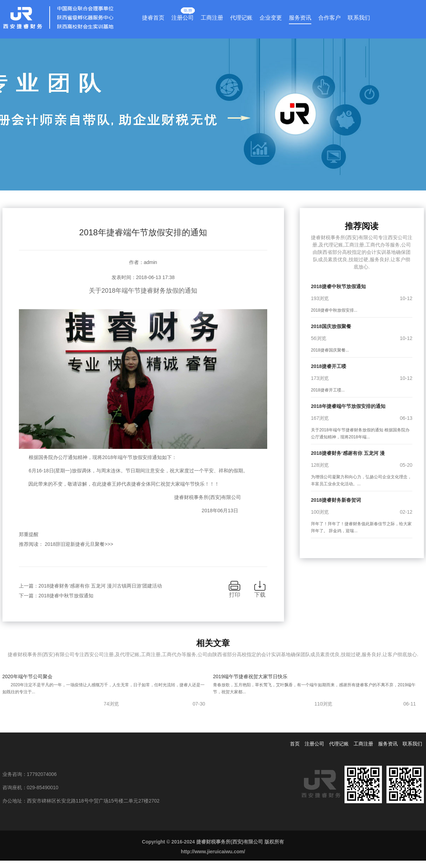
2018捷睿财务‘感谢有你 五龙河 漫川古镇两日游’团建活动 (100, 586)
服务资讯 (300, 18)
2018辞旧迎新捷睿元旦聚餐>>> (79, 544)
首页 (295, 744)
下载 (260, 595)
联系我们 (359, 18)
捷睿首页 (153, 18)
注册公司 (183, 16)
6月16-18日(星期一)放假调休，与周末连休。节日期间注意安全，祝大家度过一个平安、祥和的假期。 (133, 471)
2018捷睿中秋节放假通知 (66, 596)
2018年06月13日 (143, 511)
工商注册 (212, 18)
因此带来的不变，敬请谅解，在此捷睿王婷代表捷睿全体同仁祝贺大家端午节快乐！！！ (119, 484)
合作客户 (329, 18)
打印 (235, 595)
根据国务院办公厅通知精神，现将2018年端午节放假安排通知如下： (98, 457)
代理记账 (241, 18)
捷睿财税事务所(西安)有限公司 (143, 497)
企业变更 (271, 18)
